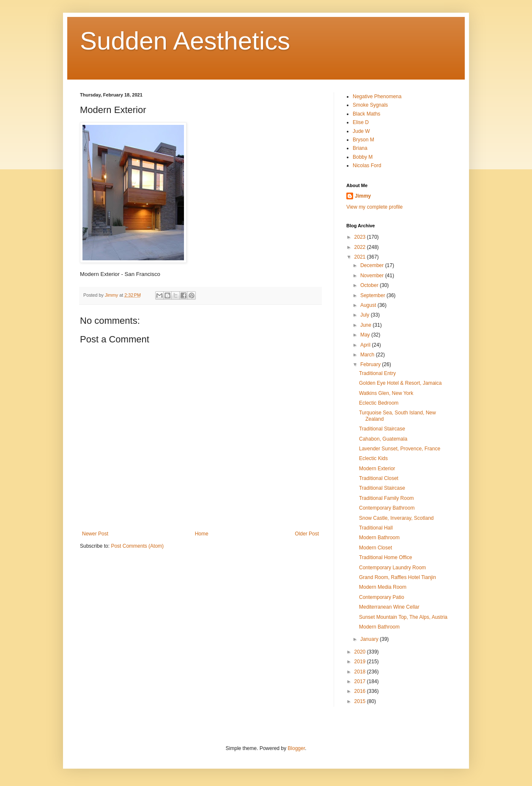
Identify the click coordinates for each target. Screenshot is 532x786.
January (370, 639)
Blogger (296, 748)
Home (202, 534)
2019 (361, 662)
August (369, 305)
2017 (361, 681)
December (373, 265)
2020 (361, 652)
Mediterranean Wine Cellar (389, 607)
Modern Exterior (377, 469)
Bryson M (363, 140)
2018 (361, 672)
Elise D (361, 122)
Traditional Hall (376, 528)
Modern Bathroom (379, 538)
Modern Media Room (383, 587)
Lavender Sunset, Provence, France (400, 449)
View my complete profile (374, 207)
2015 (361, 701)
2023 (361, 237)
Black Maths (366, 114)
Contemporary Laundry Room (392, 568)
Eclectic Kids (373, 458)
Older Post (307, 534)
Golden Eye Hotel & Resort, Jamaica (400, 383)
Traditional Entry (377, 373)
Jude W (361, 131)
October (370, 285)
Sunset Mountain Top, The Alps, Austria (403, 617)
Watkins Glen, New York (386, 393)
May (366, 335)
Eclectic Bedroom (379, 403)
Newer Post (95, 534)
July (366, 315)
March (368, 355)
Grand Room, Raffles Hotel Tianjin (398, 577)
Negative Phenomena (377, 97)
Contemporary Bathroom (387, 508)
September (373, 295)
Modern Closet (376, 548)
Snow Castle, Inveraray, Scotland (396, 518)
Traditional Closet (379, 478)
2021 (361, 257)
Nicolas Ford (367, 165)
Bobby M (363, 157)
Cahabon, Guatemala (383, 439)
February (371, 364)
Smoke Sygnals (370, 105)
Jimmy (363, 196)
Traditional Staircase (382, 429)
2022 (361, 247)
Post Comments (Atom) (137, 546)
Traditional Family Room (387, 498)
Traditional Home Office (385, 557)
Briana (360, 148)
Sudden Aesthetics (185, 41)
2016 (361, 691)
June (366, 325)
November (373, 276)
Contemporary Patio (382, 597)
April (366, 345)
